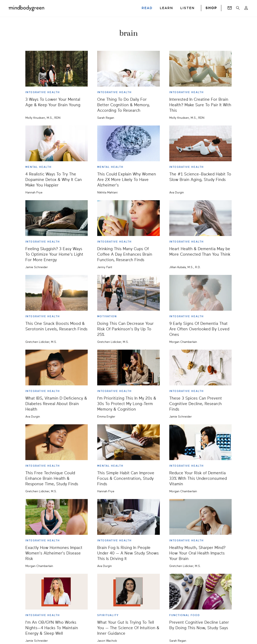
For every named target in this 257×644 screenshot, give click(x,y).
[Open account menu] (246, 8)
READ (147, 8)
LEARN (166, 8)
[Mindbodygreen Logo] (26, 8)
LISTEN (187, 8)
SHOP (211, 8)
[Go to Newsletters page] (230, 8)
